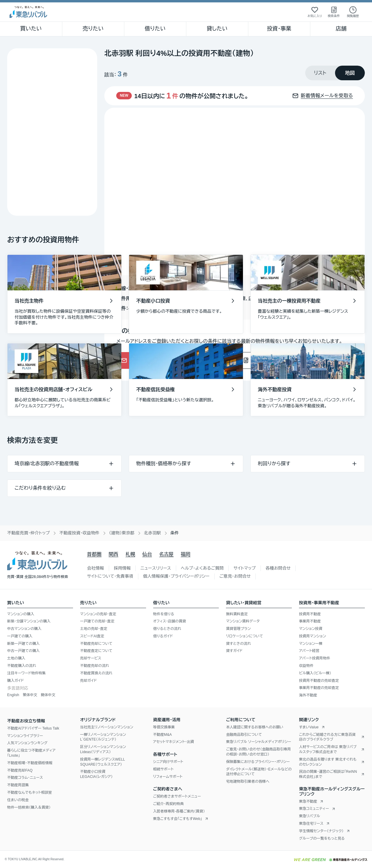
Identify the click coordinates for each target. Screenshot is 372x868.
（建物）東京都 (122, 533)
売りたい (93, 29)
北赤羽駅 (152, 533)
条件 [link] (175, 533)
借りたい (155, 29)
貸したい (217, 29)
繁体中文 (30, 695)
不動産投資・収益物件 (79, 533)
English (13, 695)
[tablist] (335, 73)
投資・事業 (279, 29)
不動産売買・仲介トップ (28, 533)
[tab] (320, 73)
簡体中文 (48, 695)
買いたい (31, 29)
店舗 (341, 29)
